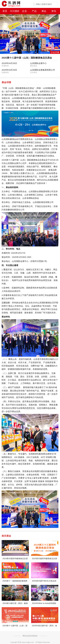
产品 (34, 11)
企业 (24, 11)
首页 (5, 11)
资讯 (54, 11)
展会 (44, 11)
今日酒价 (15, 11)
